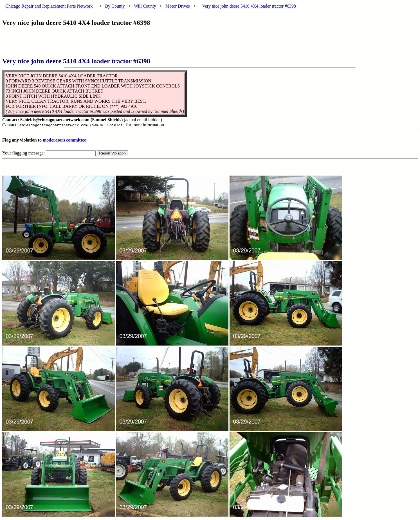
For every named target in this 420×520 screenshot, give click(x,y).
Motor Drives (178, 6)
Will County (146, 6)
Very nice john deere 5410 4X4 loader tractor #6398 (249, 6)
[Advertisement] (105, 45)
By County (116, 6)
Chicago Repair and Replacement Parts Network (49, 6)
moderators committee (64, 140)
